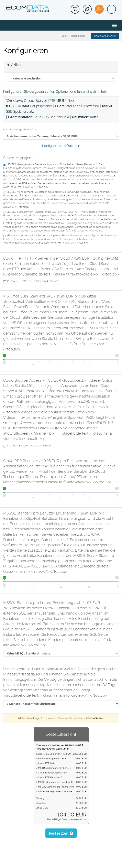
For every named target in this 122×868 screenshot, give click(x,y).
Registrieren (78, 36)
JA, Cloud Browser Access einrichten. (27, 446)
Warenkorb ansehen (105, 36)
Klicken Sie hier (95, 718)
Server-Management (20, 158)
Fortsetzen (61, 833)
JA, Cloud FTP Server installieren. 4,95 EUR (30, 281)
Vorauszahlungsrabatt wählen (21, 129)
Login (65, 36)
